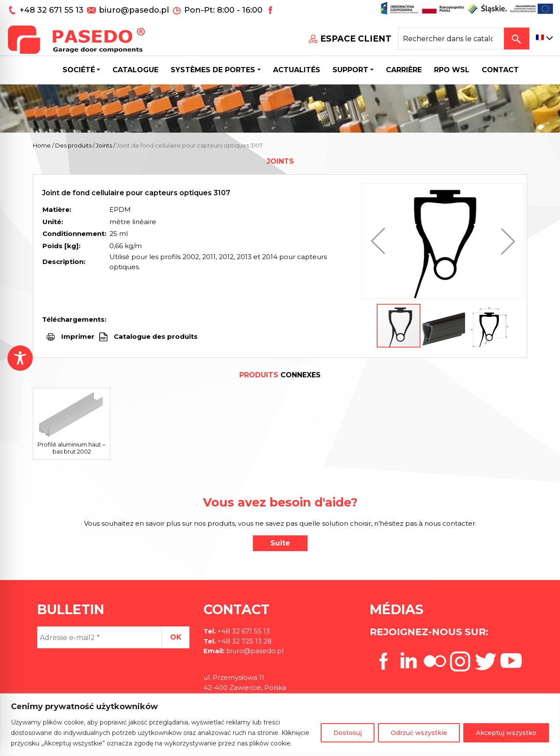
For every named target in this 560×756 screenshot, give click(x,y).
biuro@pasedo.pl (134, 10)
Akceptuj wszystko (506, 733)
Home (42, 145)
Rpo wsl (452, 70)
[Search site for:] (451, 39)
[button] (380, 241)
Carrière (404, 70)
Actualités (297, 70)
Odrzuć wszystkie (419, 733)
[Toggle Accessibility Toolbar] (20, 358)
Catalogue (135, 70)
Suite (280, 543)
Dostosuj (348, 733)
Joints (104, 145)
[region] (280, 725)
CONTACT (500, 70)
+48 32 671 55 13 (53, 10)
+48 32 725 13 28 (244, 641)
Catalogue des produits (155, 336)
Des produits (73, 145)
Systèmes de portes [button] (213, 70)
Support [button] (350, 70)
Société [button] (79, 70)
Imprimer (78, 336)
